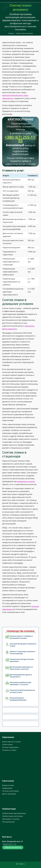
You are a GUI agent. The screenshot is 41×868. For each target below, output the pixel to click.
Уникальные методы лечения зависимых (22, 660)
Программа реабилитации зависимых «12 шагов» (20, 683)
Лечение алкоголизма (10, 791)
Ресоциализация (8, 822)
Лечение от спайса (9, 750)
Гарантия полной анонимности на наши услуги (22, 691)
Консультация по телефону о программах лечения (21, 637)
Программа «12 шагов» (11, 819)
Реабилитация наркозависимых (14, 813)
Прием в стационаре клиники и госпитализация (22, 652)
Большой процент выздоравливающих (18, 699)
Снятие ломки (7, 744)
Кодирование (7, 788)
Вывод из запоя (8, 785)
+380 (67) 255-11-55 (20, 139)
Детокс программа (9, 794)
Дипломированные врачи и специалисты (21, 676)
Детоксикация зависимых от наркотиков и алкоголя (21, 668)
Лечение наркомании (10, 747)
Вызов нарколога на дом (11, 742)
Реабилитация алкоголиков (12, 816)
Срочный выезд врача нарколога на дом (23, 645)
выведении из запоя (26, 481)
